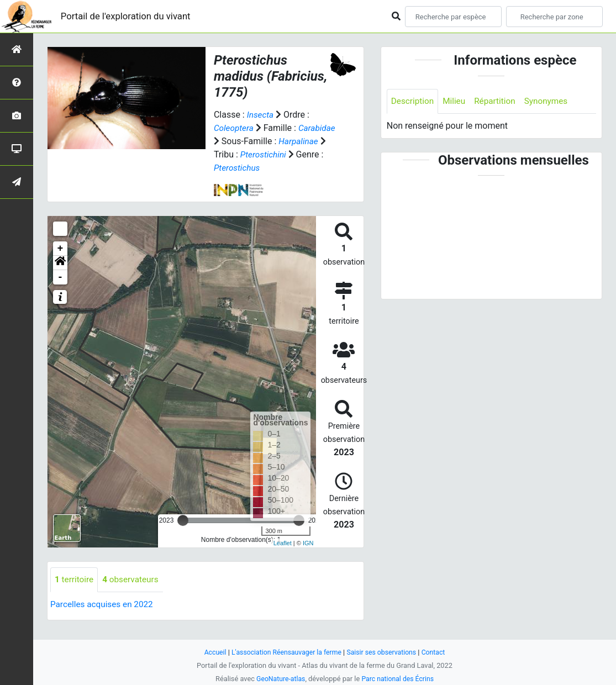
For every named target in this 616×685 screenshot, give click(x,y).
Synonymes (552, 101)
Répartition (499, 101)
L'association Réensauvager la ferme (285, 652)
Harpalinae (235, 154)
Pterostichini (238, 168)
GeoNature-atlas (279, 679)
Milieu (457, 101)
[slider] (183, 534)
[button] (60, 276)
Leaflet (283, 556)
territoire (75, 593)
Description (414, 101)
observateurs (133, 593)
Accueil (210, 652)
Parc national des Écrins (399, 679)
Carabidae (233, 141)
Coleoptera (235, 128)
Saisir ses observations (384, 652)
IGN (308, 556)
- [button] (60, 291)
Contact (438, 652)
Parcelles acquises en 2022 (104, 618)
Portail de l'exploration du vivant (131, 16)
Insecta (261, 115)
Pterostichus (238, 181)
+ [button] (60, 262)
